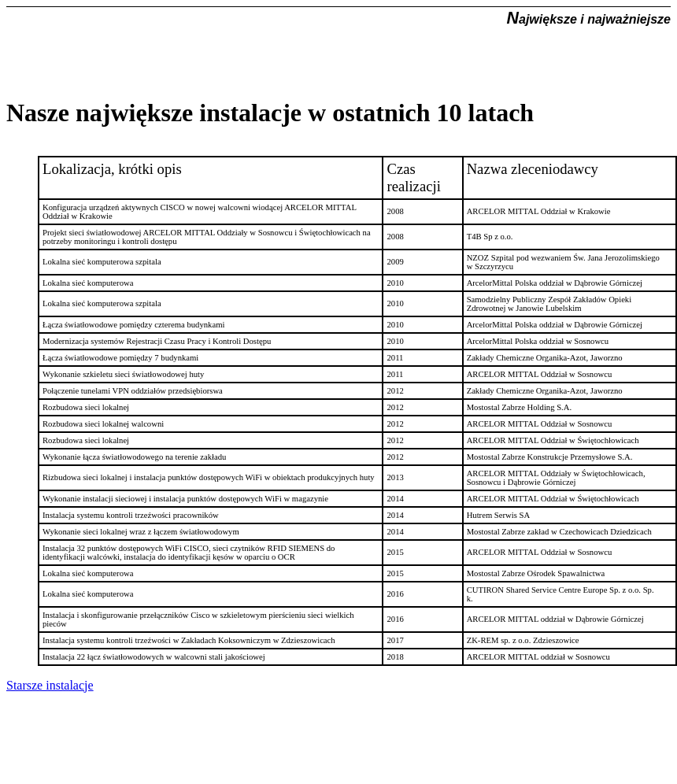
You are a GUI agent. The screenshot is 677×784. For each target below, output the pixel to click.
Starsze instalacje (50, 685)
